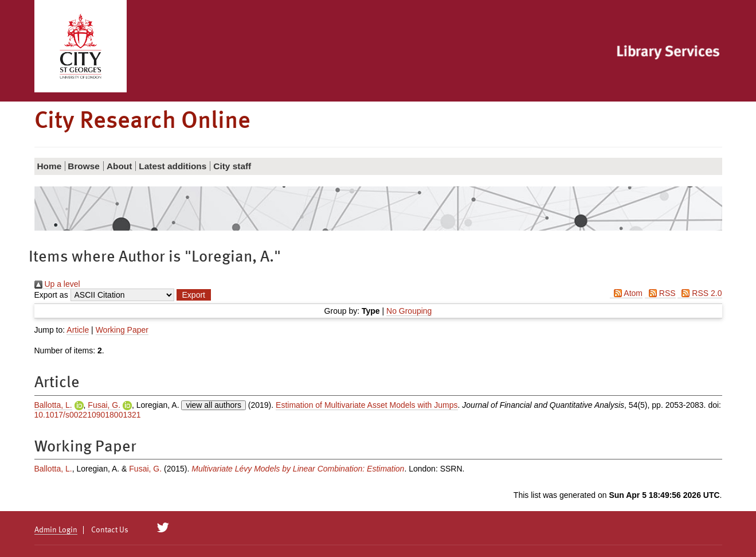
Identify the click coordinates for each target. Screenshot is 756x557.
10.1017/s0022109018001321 (88, 415)
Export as (51, 295)
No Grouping (409, 311)
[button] (194, 295)
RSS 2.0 (700, 293)
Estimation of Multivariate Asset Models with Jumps (367, 405)
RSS (660, 293)
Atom (626, 293)
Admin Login (56, 530)
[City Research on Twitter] (162, 528)
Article (78, 330)
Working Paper (122, 330)
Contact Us (110, 530)
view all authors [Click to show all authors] (214, 405)
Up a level (57, 284)
